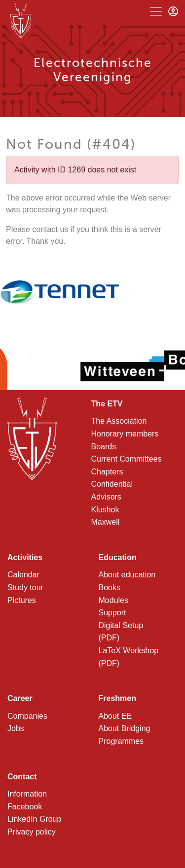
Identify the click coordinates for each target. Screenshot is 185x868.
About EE (115, 716)
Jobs (16, 728)
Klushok (105, 510)
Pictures (22, 600)
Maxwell (106, 522)
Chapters (107, 472)
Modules (113, 600)
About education (127, 575)
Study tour (25, 587)
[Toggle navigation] (156, 11)
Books (110, 587)
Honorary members (125, 434)
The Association (119, 421)
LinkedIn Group (34, 819)
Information (27, 794)
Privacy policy (32, 832)
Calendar (23, 575)
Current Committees (127, 459)
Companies (27, 716)
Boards (104, 447)
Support (112, 613)
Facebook (25, 807)
